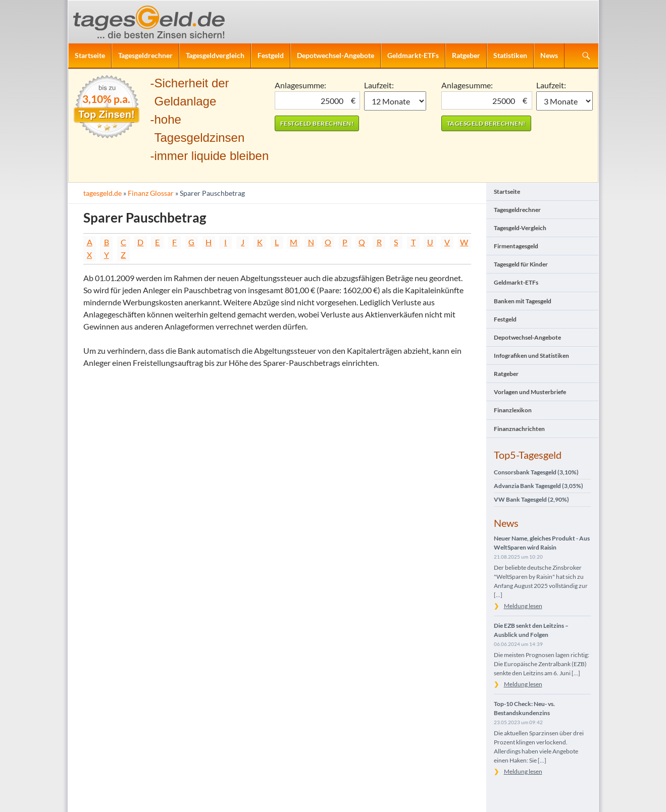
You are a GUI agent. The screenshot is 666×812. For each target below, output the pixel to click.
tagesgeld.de (103, 193)
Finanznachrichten (519, 429)
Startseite (90, 55)
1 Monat (395, 101)
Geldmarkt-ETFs (413, 55)
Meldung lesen (523, 606)
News (549, 55)
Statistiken (510, 55)
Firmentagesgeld (516, 246)
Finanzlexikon (513, 410)
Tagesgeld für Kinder (521, 264)
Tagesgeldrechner (145, 55)
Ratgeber (466, 55)
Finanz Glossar (151, 193)
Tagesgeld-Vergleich (520, 228)
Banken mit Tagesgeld (523, 301)
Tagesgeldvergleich (215, 55)
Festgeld (271, 55)
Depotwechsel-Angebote (336, 55)
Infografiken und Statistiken (531, 356)
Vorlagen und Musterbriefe (530, 392)
